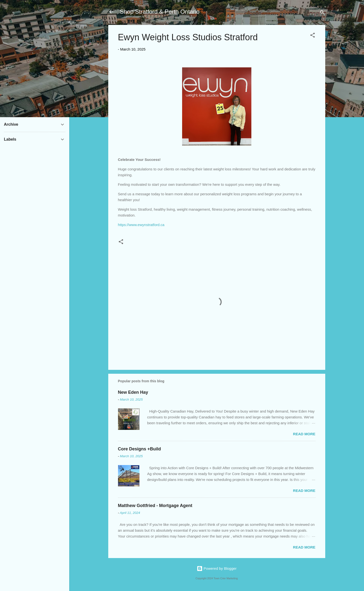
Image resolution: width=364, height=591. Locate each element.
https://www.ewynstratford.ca (141, 225)
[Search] (322, 13)
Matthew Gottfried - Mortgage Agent (155, 506)
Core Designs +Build (140, 449)
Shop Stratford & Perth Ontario (160, 12)
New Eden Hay (133, 392)
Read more (304, 434)
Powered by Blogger (217, 568)
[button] (313, 36)
